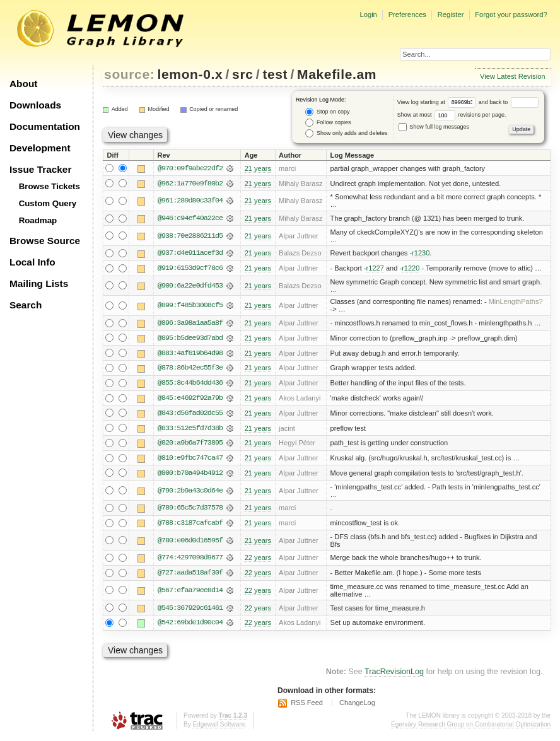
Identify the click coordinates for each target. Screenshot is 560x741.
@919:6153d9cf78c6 (190, 269)
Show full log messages (434, 127)
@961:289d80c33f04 (190, 201)
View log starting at (438, 102)
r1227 (375, 269)
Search (26, 305)
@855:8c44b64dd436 (190, 384)
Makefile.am (337, 74)
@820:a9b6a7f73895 (190, 445)
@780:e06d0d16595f (190, 543)
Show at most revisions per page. (452, 115)
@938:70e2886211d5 (190, 236)
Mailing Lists (39, 283)
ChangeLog (357, 706)
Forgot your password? (511, 15)
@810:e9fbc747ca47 (190, 460)
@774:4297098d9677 (190, 561)
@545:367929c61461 (190, 610)
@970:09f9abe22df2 (190, 168)
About (23, 84)
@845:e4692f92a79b (190, 399)
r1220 (411, 269)
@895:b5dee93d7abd (190, 339)
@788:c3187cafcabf (190, 525)
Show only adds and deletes (346, 133)
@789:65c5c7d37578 (190, 510)
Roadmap (38, 220)
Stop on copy (327, 112)
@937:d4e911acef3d (190, 254)
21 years (258, 168)
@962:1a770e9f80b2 (190, 184)
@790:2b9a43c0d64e (190, 493)
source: (129, 74)
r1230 (421, 254)
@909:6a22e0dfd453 (190, 286)
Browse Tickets (50, 186)
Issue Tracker (40, 169)
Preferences (407, 15)
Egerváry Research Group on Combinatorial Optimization (471, 728)
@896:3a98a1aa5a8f (190, 324)
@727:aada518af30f (190, 576)
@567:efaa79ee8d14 (190, 593)
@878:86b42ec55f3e (190, 369)
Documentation (45, 126)
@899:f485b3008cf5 (190, 306)
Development (40, 148)
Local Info (32, 262)
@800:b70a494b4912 (190, 475)
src (242, 74)
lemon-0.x (190, 74)
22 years (258, 561)
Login (368, 15)
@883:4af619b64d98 (190, 354)
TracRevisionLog (394, 675)
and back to (509, 102)
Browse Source (45, 241)
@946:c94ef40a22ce (190, 219)
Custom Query (48, 203)
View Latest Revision (513, 76)
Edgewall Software (219, 728)
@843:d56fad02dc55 (190, 414)
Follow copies (328, 123)
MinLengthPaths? (516, 303)
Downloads (35, 105)
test (275, 74)
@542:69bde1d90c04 (190, 626)
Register (451, 15)
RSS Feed (307, 706)
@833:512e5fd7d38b (190, 429)
